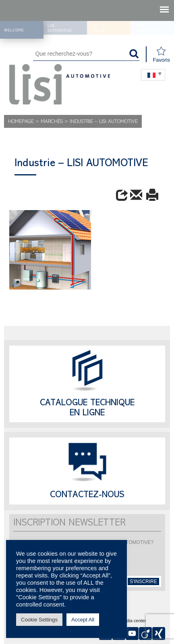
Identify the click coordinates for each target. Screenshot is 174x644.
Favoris (161, 55)
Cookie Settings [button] (39, 620)
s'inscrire (143, 581)
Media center (133, 621)
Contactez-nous (87, 496)
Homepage (21, 122)
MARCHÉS (52, 122)
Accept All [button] (83, 620)
